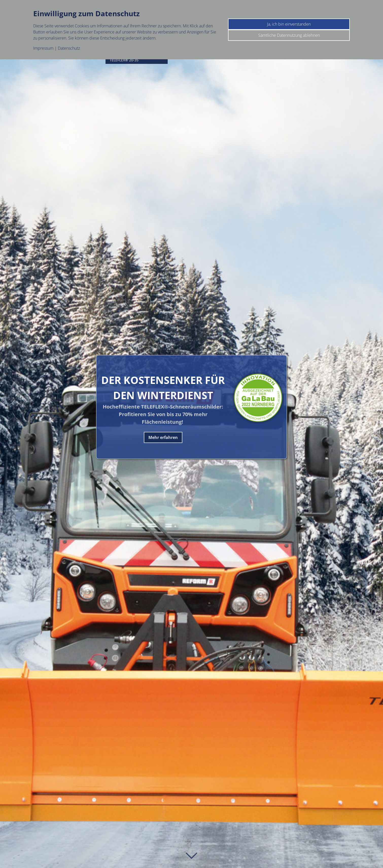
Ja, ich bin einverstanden (289, 24)
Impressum (43, 48)
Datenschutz (69, 48)
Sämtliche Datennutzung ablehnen (289, 35)
